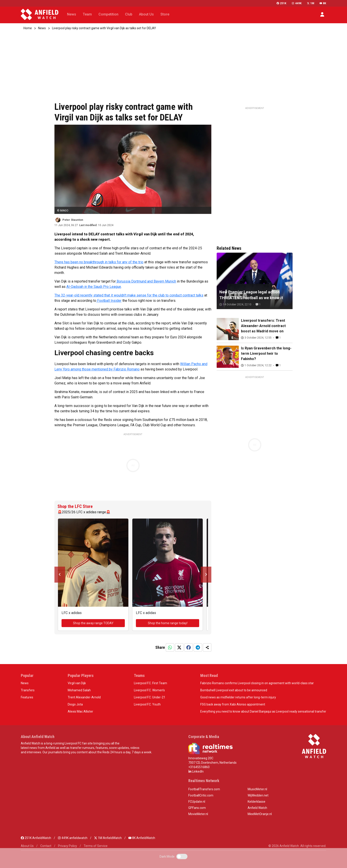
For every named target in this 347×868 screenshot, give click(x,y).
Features (27, 697)
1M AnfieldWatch (108, 838)
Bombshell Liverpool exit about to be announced (234, 690)
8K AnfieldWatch (142, 838)
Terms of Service (96, 846)
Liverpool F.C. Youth (147, 704)
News (42, 28)
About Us (27, 846)
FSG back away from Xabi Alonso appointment (233, 704)
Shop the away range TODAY (93, 623)
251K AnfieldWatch (36, 838)
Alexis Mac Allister (80, 711)
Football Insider (109, 301)
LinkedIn (196, 771)
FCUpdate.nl (197, 802)
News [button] (72, 14)
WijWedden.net (258, 795)
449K (297, 3)
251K (281, 3)
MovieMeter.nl (198, 814)
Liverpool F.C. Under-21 (150, 697)
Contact (46, 846)
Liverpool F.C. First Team (150, 683)
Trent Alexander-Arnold (84, 697)
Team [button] (87, 14)
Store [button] (165, 14)
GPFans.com (197, 808)
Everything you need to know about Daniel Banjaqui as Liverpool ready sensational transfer (263, 711)
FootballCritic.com (201, 795)
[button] (322, 14)
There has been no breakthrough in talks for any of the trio (99, 262)
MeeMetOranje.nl (260, 814)
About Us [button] (146, 14)
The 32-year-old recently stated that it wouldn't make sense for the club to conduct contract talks (129, 295)
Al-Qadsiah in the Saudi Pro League (94, 287)
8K (323, 3)
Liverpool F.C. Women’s (149, 690)
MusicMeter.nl (257, 789)
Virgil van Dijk (77, 683)
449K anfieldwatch (73, 838)
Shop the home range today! (168, 623)
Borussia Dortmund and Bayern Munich (146, 281)
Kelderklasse (256, 802)
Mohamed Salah (79, 690)
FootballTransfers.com (204, 789)
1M (311, 3)
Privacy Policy (67, 846)
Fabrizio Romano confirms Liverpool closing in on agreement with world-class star (257, 683)
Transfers (28, 690)
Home (28, 28)
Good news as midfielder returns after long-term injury (238, 697)
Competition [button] (108, 14)
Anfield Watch (257, 808)
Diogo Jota (75, 704)
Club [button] (129, 14)
